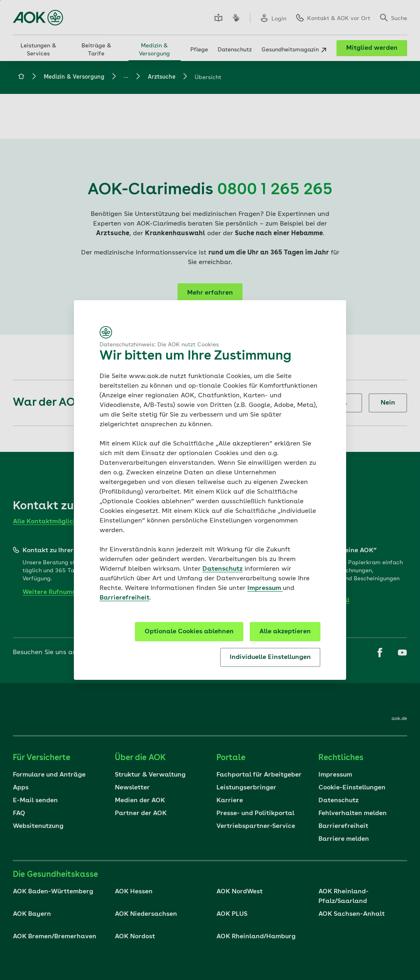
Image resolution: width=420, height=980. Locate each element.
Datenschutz (222, 569)
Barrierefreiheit (124, 598)
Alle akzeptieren (285, 632)
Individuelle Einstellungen (270, 657)
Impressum (265, 588)
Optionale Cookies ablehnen (189, 632)
